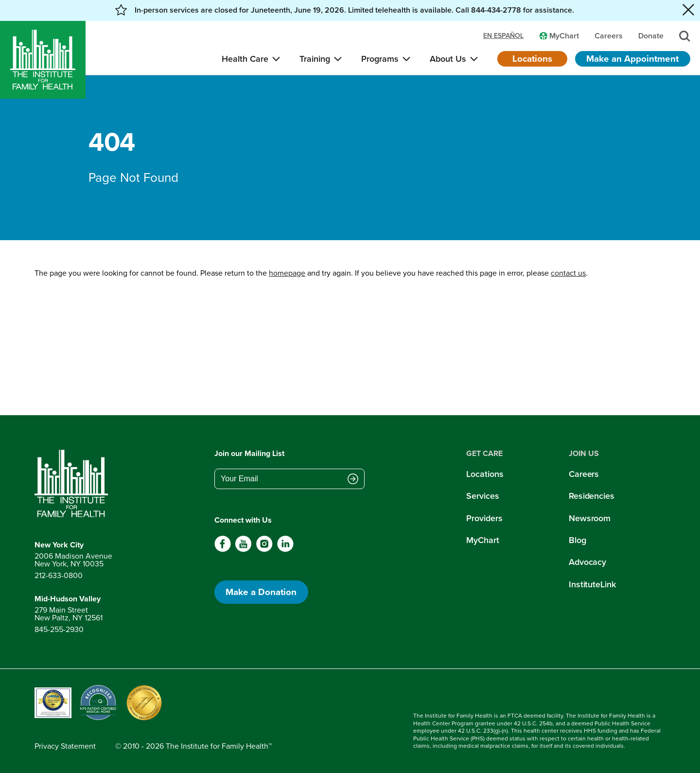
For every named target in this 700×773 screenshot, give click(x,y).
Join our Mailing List (249, 453)
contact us (568, 273)
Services (482, 496)
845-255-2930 (59, 629)
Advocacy (587, 562)
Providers (484, 518)
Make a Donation (261, 592)
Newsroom (590, 518)
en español (503, 36)
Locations (532, 59)
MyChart (482, 540)
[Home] (43, 60)
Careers (584, 474)
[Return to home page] (73, 484)
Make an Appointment (632, 59)
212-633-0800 (59, 575)
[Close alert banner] (688, 10)
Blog (577, 540)
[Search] (685, 36)
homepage (287, 273)
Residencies (592, 496)
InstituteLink (592, 584)
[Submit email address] (353, 480)
